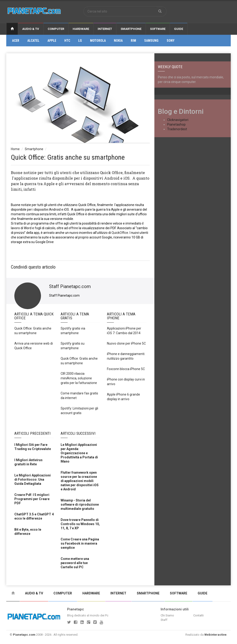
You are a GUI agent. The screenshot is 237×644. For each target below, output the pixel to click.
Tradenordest (177, 129)
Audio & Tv (31, 29)
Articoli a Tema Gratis (75, 316)
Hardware (81, 29)
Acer (16, 41)
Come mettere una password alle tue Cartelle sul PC (75, 563)
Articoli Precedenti (33, 433)
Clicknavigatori (178, 120)
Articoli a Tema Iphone (121, 316)
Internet (105, 29)
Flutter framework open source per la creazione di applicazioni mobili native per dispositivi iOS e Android (80, 481)
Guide (179, 29)
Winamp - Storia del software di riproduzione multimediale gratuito (80, 504)
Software (158, 29)
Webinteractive (215, 635)
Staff (164, 620)
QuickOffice (120, 233)
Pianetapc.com (24, 635)
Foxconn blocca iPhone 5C (126, 369)
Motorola (98, 41)
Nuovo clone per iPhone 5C (126, 343)
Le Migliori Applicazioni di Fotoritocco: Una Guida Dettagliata (33, 479)
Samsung (151, 41)
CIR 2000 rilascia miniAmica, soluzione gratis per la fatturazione (79, 378)
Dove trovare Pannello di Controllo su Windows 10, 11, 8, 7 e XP (80, 524)
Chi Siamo (167, 615)
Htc (67, 41)
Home (15, 149)
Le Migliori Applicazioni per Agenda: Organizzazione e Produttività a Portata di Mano (79, 453)
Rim (133, 41)
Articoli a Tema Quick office (34, 316)
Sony (171, 41)
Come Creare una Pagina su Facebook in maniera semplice (80, 543)
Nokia (118, 41)
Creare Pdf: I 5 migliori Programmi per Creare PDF (32, 499)
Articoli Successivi (78, 433)
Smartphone (131, 29)
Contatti (198, 615)
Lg (80, 41)
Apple (52, 41)
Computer (56, 29)
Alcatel (33, 41)
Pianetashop (176, 124)
